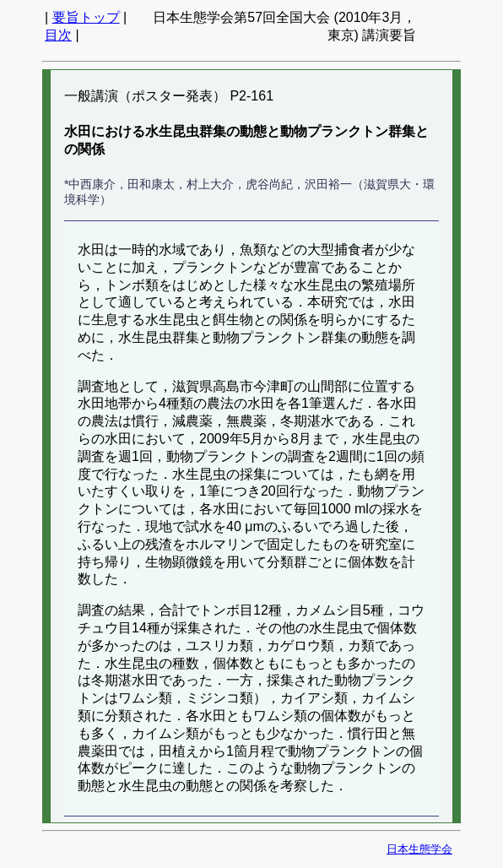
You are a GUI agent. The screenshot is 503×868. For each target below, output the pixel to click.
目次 (58, 35)
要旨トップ (86, 17)
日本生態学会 (419, 849)
